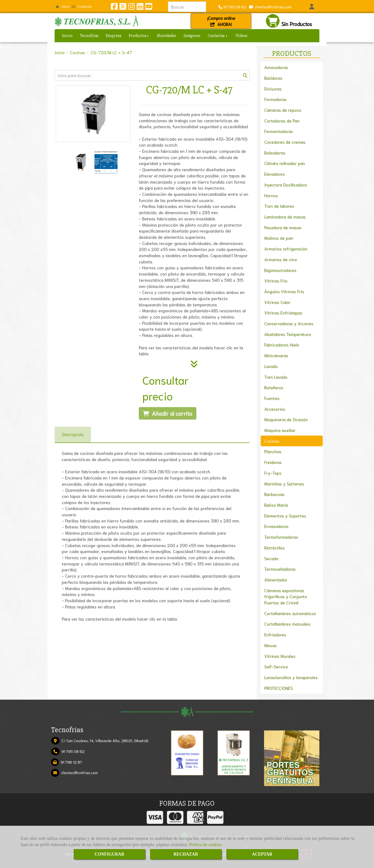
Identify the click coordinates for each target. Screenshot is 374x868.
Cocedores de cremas (285, 142)
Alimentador (276, 580)
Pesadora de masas (283, 227)
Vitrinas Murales (280, 656)
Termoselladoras (280, 569)
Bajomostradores (280, 270)
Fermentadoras (279, 131)
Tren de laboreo (279, 206)
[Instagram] (131, 8)
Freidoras (273, 462)
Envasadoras (276, 526)
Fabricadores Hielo (282, 345)
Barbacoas (274, 494)
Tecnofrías (89, 36)
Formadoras (275, 99)
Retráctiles (275, 548)
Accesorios (275, 409)
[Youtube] (149, 8)
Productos (139, 36)
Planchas (273, 451)
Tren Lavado (276, 377)
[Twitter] (123, 8)
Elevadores (275, 174)
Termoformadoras (281, 537)
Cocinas (272, 441)
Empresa (114, 36)
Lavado (271, 366)
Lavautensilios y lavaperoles (291, 677)
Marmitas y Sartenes (284, 484)
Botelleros (274, 387)
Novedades (166, 36)
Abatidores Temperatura (288, 334)
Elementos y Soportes (285, 516)
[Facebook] (114, 8)
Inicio (63, 6)
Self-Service (276, 666)
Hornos (271, 195)
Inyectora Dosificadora (286, 185)
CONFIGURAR (109, 854)
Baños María (276, 505)
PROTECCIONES (278, 688)
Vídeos (241, 36)
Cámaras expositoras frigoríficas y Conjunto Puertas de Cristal (286, 596)
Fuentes (272, 398)
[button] (312, 7)
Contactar (82, 6)
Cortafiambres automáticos (290, 613)
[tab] (73, 435)
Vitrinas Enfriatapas (283, 313)
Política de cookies (205, 845)
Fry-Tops (273, 473)
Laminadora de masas (285, 217)
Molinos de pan (279, 238)
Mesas (270, 645)
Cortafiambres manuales (287, 624)
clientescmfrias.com (272, 7)
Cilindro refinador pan (285, 163)
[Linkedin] (140, 8)
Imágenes (192, 36)
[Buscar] (152, 75)
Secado (271, 558)
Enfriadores (275, 634)
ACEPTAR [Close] (262, 854)
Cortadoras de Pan (282, 121)
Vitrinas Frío (276, 281)
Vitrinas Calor (277, 302)
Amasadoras (276, 67)
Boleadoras (275, 153)
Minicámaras (276, 355)
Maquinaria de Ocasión (286, 419)
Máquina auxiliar (280, 430)
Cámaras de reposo (283, 110)
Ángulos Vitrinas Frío (284, 291)
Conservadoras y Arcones (289, 323)
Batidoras (273, 78)
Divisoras (273, 89)
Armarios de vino (281, 259)
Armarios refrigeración (286, 249)
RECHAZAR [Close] (186, 854)
